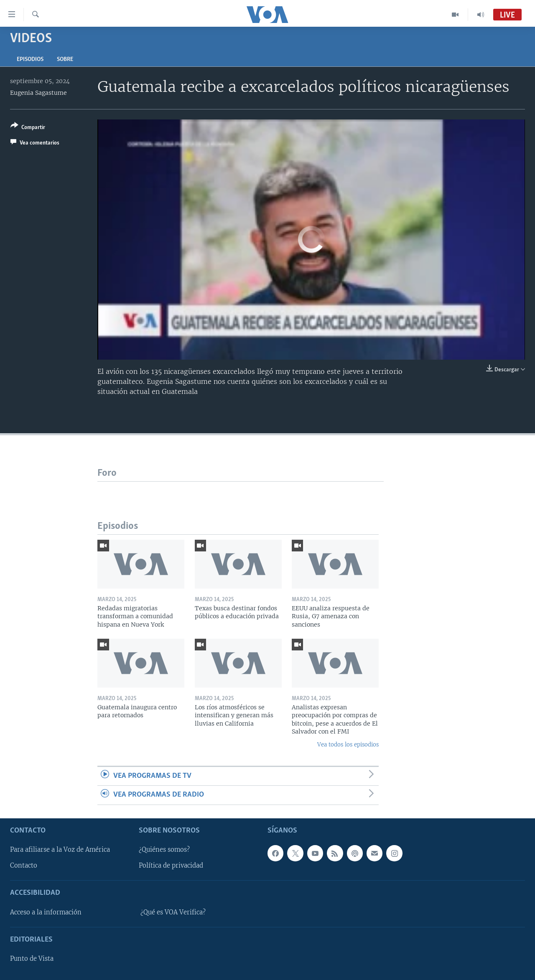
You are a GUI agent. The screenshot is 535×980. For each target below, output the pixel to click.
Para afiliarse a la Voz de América (60, 850)
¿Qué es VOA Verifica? (173, 912)
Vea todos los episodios (348, 745)
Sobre (65, 60)
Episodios (30, 60)
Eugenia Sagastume (38, 93)
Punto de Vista (32, 959)
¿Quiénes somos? (164, 850)
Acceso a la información (46, 912)
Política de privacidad (171, 866)
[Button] (28, 128)
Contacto (24, 866)
